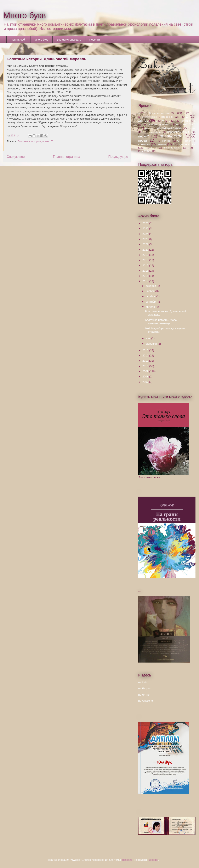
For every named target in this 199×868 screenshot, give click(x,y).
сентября (152, 302)
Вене (193, 113)
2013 (146, 350)
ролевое (167, 141)
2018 (146, 260)
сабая (188, 141)
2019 (146, 255)
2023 (146, 239)
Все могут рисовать (69, 40)
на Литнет (144, 695)
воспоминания (150, 117)
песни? (144, 136)
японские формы (173, 148)
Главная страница (66, 157)
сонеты (161, 144)
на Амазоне (146, 701)
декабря (151, 286)
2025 (146, 228)
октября (151, 296)
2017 (146, 265)
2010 (146, 366)
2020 (146, 250)
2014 (146, 281)
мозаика (189, 124)
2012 (146, 355)
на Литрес (145, 688)
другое (143, 121)
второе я (167, 117)
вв (184, 113)
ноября (151, 291)
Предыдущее (118, 157)
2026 (146, 223)
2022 (146, 244)
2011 (146, 361)
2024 (146, 234)
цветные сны (187, 144)
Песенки (95, 40)
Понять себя (19, 40)
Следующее (16, 157)
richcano (127, 860)
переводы (155, 132)
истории (185, 121)
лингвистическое (159, 124)
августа (151, 307)
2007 (146, 382)
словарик (144, 144)
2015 (146, 276)
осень (193, 129)
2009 (146, 371)
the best (147, 151)
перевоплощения (178, 132)
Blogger (154, 860)
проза (46, 141)
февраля (152, 344)
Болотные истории (29, 141)
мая (149, 338)
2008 (146, 377)
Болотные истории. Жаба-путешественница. (161, 322)
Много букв (25, 15)
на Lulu (143, 682)
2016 (146, 271)
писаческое (171, 136)
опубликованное (169, 128)
